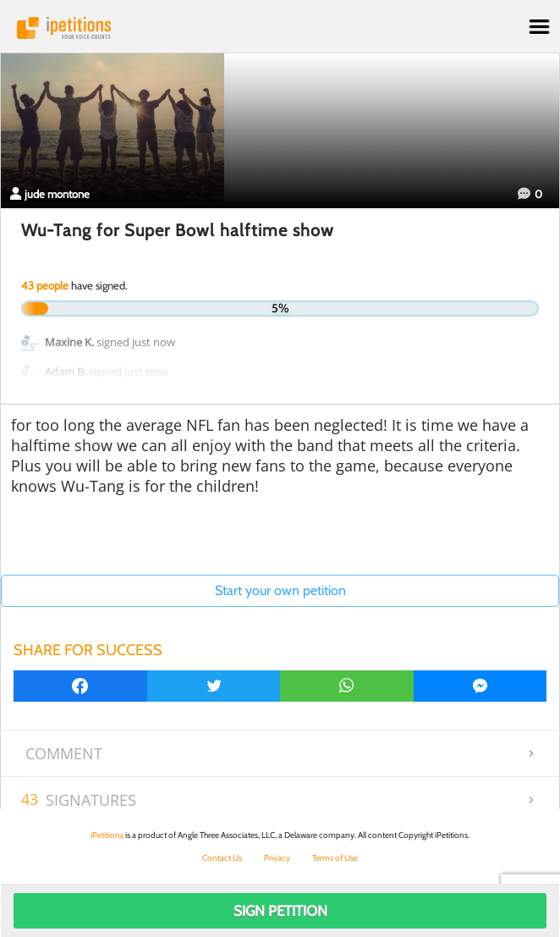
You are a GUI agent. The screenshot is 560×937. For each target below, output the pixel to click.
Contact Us (222, 858)
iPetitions (280, 28)
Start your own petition (280, 590)
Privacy (277, 858)
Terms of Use (335, 858)
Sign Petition (280, 911)
